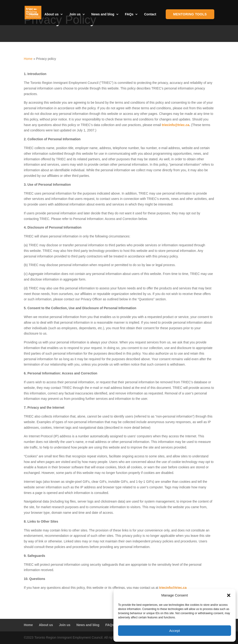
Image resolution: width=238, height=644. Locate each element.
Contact (150, 14)
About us (51, 14)
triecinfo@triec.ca (175, 125)
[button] (229, 595)
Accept (175, 631)
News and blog (103, 14)
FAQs (129, 14)
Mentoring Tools (190, 14)
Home (34, 14)
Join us (75, 14)
